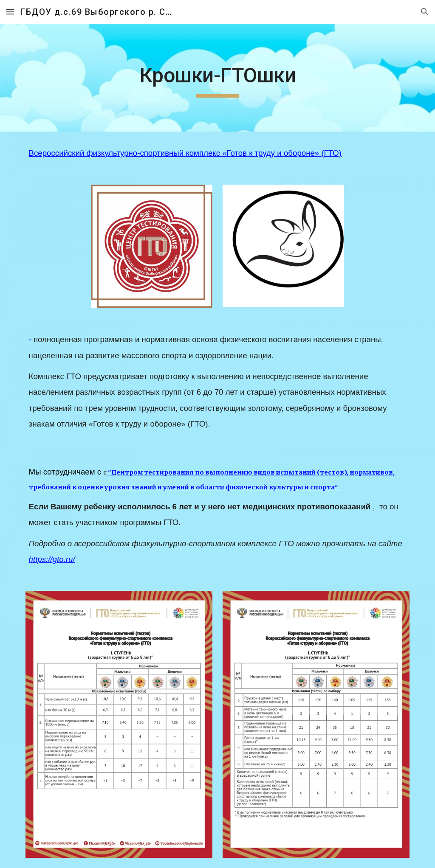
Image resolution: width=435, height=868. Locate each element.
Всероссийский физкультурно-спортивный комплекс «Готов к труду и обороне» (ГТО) (185, 153)
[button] (10, 12)
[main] (218, 78)
